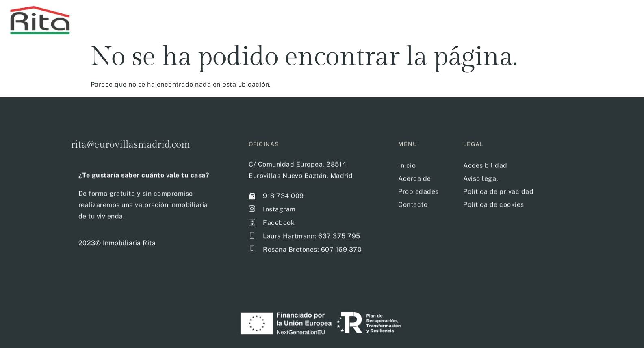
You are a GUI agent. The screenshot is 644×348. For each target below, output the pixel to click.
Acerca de (594, 19)
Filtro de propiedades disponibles (510, 19)
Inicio (434, 19)
